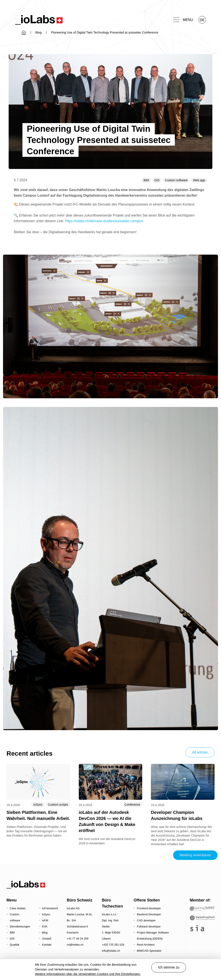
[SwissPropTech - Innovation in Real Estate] (202, 918)
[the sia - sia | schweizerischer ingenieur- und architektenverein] (197, 928)
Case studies (18, 908)
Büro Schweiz (80, 900)
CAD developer (146, 920)
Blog (39, 32)
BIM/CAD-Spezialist (149, 951)
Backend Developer (149, 914)
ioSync (38, 805)
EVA (45, 926)
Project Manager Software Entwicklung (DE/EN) (153, 936)
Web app (199, 180)
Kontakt (47, 945)
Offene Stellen (147, 900)
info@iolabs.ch (111, 951)
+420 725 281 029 (113, 945)
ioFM (45, 920)
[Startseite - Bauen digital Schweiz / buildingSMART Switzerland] (202, 909)
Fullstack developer (149, 926)
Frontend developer (149, 908)
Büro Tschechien (112, 903)
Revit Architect (146, 945)
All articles (200, 752)
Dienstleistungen (20, 926)
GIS (157, 180)
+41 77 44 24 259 (78, 939)
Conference (132, 805)
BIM (146, 180)
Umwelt (47, 939)
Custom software (176, 180)
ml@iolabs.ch (75, 945)
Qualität (14, 945)
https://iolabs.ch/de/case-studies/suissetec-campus (104, 221)
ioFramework (50, 908)
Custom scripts (58, 805)
